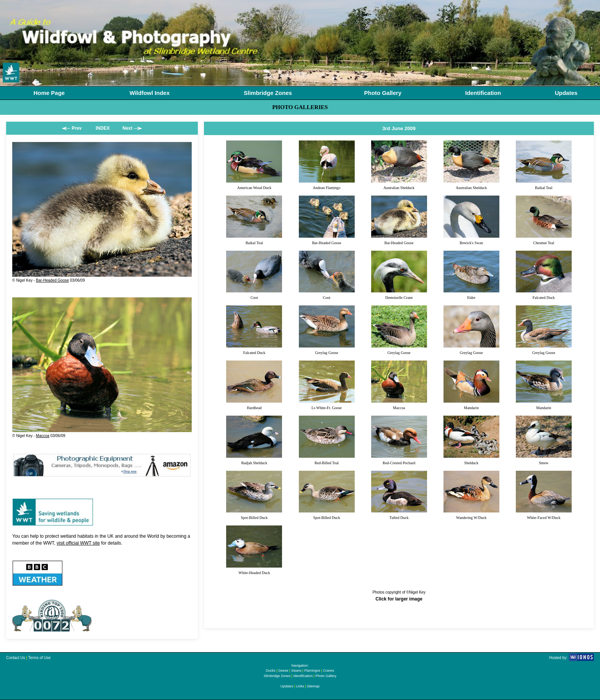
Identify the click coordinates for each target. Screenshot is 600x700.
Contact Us (15, 658)
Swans (296, 671)
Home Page (49, 93)
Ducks (271, 671)
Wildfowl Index (149, 93)
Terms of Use (39, 658)
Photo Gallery (383, 93)
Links (300, 686)
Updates (566, 93)
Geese (283, 671)
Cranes (329, 671)
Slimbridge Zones (268, 93)
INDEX (103, 128)
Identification (483, 93)
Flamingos (312, 671)
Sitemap (313, 686)
